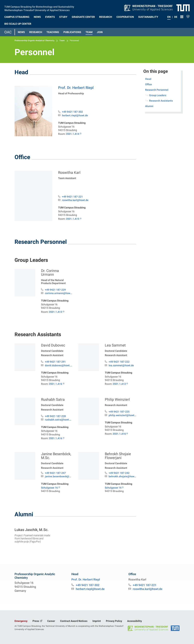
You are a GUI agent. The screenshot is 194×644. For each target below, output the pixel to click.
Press (36, 621)
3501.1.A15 (73, 219)
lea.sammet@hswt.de (121, 365)
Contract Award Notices (74, 621)
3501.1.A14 (73, 134)
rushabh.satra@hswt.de (59, 420)
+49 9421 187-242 (119, 473)
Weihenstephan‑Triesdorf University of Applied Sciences (37, 10)
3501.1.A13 (55, 312)
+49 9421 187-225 (119, 412)
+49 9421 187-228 (55, 416)
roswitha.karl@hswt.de (75, 200)
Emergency (21, 621)
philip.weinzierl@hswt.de (122, 415)
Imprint (97, 621)
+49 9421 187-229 (55, 290)
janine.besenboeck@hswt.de (59, 476)
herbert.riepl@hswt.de (75, 115)
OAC (8, 32)
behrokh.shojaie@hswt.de (122, 476)
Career (51, 621)
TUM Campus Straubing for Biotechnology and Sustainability (39, 6)
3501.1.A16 (55, 384)
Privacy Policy (114, 621)
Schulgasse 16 (49, 488)
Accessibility (135, 621)
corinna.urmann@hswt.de (59, 293)
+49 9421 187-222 (119, 362)
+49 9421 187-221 (72, 197)
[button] (17, 16)
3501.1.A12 (119, 384)
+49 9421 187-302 (72, 112)
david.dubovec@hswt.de (59, 365)
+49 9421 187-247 (55, 473)
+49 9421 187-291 (55, 362)
